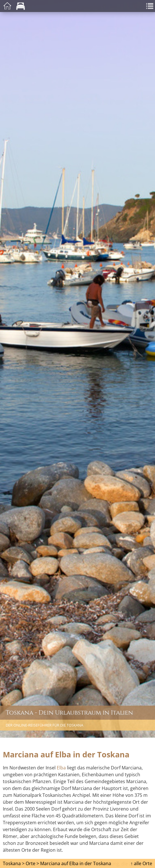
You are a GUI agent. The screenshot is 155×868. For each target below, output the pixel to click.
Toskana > (14, 863)
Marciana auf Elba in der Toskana (76, 863)
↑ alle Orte (141, 863)
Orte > (32, 863)
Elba (61, 768)
